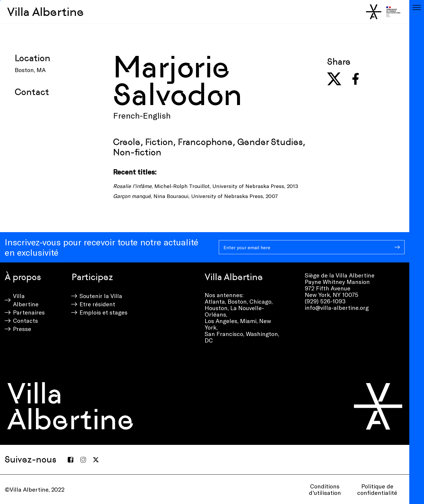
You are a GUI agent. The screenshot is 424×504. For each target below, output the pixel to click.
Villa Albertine (45, 12)
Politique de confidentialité (377, 489)
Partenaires (29, 312)
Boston (237, 301)
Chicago (260, 301)
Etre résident (97, 304)
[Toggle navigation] (417, 7)
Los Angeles (221, 321)
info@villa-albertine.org (337, 307)
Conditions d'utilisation (325, 489)
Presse (22, 329)
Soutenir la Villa (101, 296)
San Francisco (224, 334)
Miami (248, 321)
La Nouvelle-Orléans (234, 311)
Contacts (25, 320)
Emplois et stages (103, 312)
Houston (216, 308)
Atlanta (215, 301)
